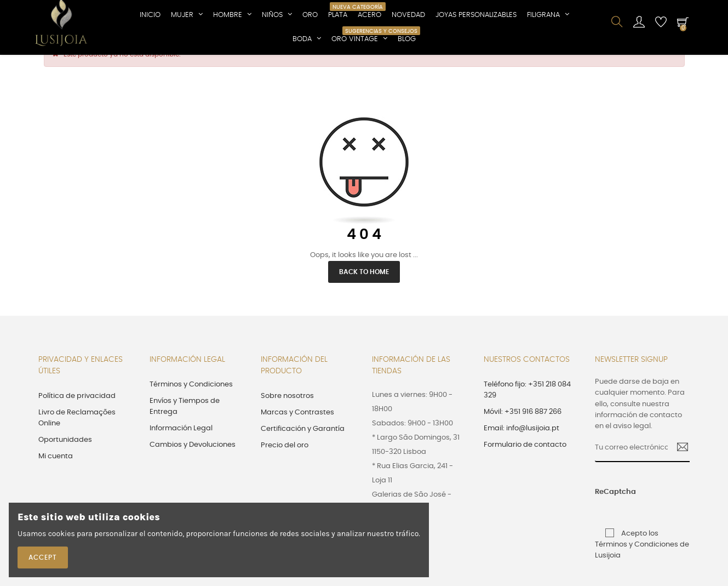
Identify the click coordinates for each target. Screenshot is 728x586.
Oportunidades (65, 460)
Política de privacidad (77, 416)
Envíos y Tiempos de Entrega (185, 427)
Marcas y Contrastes (297, 433)
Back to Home (364, 292)
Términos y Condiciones (191, 405)
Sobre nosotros (287, 416)
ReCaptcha (605, 512)
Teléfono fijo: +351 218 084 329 (527, 410)
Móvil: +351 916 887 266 (523, 432)
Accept (43, 557)
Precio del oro (285, 466)
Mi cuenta (56, 477)
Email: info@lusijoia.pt (521, 449)
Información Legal (181, 449)
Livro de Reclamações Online (77, 438)
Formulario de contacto (525, 465)
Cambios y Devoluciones (193, 465)
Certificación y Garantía (303, 449)
